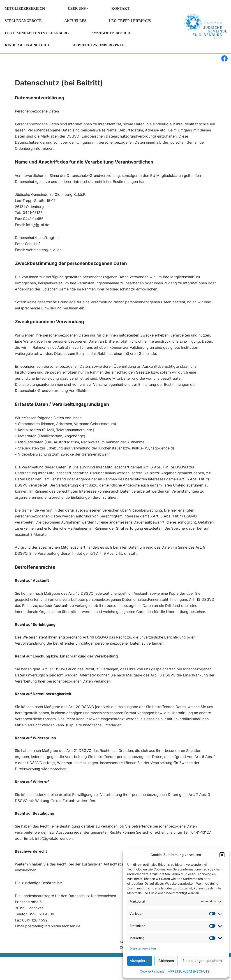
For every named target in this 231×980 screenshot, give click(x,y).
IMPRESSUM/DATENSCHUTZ (188, 971)
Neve (8, 970)
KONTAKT (121, 8)
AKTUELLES (76, 21)
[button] (222, 855)
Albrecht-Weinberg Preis (100, 45)
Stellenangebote (23, 21)
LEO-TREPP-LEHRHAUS (131, 21)
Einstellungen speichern (202, 961)
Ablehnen (166, 961)
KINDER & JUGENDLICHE (28, 45)
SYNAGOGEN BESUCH (112, 33)
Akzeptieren (140, 961)
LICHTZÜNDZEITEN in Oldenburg (37, 33)
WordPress (52, 970)
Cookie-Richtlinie (152, 971)
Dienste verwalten (143, 948)
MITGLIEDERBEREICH (25, 8)
